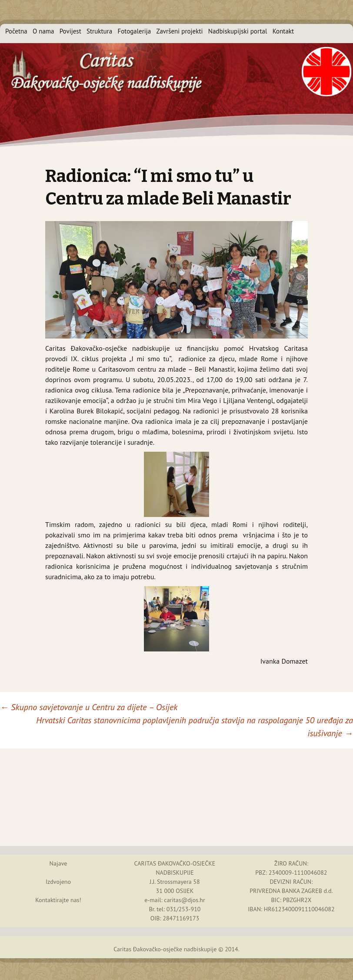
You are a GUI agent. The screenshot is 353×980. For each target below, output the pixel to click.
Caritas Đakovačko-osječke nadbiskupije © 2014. (176, 949)
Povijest (70, 31)
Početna (16, 31)
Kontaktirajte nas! (58, 900)
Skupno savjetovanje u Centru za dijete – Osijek (89, 707)
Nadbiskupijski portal (238, 31)
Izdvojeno (58, 882)
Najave (58, 863)
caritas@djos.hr (184, 900)
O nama (43, 31)
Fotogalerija (134, 31)
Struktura (99, 31)
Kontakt (283, 31)
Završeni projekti (180, 31)
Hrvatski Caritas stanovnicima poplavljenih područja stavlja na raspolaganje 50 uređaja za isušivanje (195, 727)
